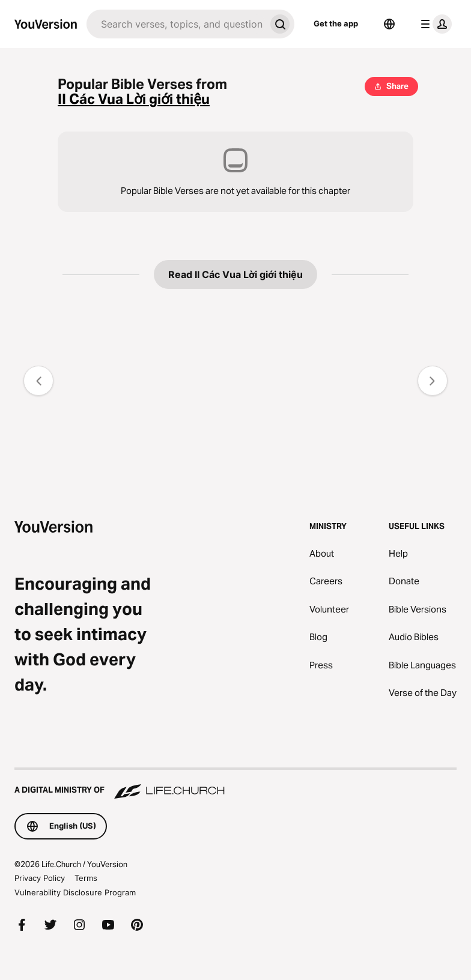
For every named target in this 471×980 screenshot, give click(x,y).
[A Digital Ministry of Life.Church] (235, 784)
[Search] (176, 24)
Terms (86, 878)
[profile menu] (434, 24)
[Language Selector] (389, 24)
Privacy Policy (40, 878)
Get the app (336, 23)
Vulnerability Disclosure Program (75, 892)
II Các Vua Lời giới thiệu (134, 99)
